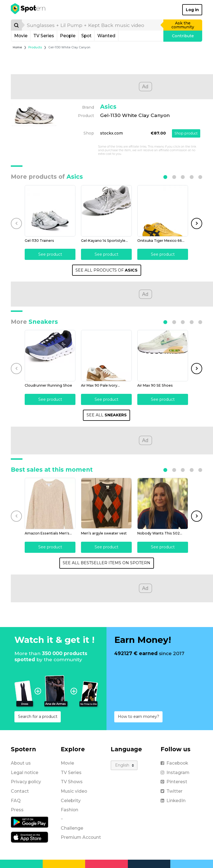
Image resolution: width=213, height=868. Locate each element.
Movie (21, 36)
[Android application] (30, 822)
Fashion (69, 810)
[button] (165, 177)
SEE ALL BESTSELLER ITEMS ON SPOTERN (106, 563)
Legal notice (25, 773)
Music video (74, 791)
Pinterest (174, 782)
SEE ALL (107, 415)
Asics (108, 107)
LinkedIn (173, 801)
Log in (192, 10)
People (68, 36)
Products (35, 47)
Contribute (183, 36)
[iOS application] (30, 837)
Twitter (172, 791)
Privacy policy (26, 782)
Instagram (175, 773)
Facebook (174, 763)
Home (17, 47)
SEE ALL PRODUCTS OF (106, 270)
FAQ (16, 801)
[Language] (124, 765)
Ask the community (183, 25)
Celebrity (71, 801)
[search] (93, 25)
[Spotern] (28, 10)
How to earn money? (139, 717)
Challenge (72, 828)
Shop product (186, 133)
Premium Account (81, 837)
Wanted (106, 36)
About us (21, 763)
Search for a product (38, 717)
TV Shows (72, 782)
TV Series (44, 36)
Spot (86, 36)
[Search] (16, 25)
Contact (20, 791)
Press (17, 810)
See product (50, 254)
